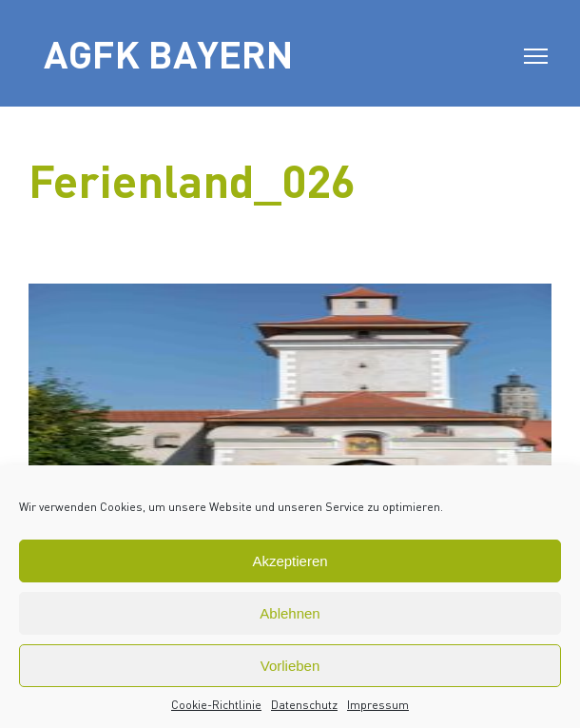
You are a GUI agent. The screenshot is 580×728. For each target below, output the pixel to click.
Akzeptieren (290, 561)
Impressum (378, 705)
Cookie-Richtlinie (216, 705)
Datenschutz (304, 705)
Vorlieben (290, 666)
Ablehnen (290, 613)
